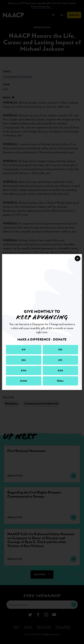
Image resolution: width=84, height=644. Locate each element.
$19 (24, 349)
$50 (24, 360)
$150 (24, 370)
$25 (60, 349)
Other (60, 381)
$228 (60, 370)
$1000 (24, 381)
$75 (60, 360)
